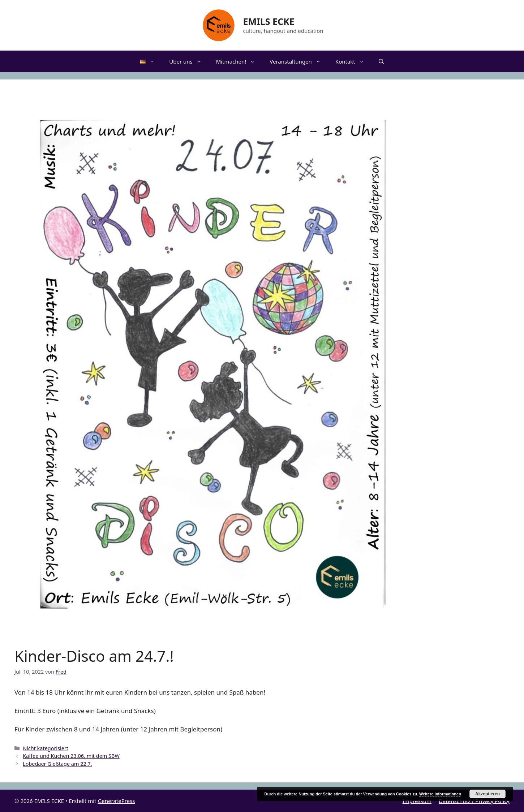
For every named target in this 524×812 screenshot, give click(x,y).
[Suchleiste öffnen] (381, 61)
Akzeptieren (488, 794)
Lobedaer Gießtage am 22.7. (57, 764)
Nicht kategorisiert (46, 748)
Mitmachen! (239, 61)
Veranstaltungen (299, 61)
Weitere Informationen (440, 794)
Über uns (189, 61)
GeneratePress (116, 801)
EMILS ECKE (269, 21)
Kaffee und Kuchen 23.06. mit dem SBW (71, 756)
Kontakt (353, 61)
